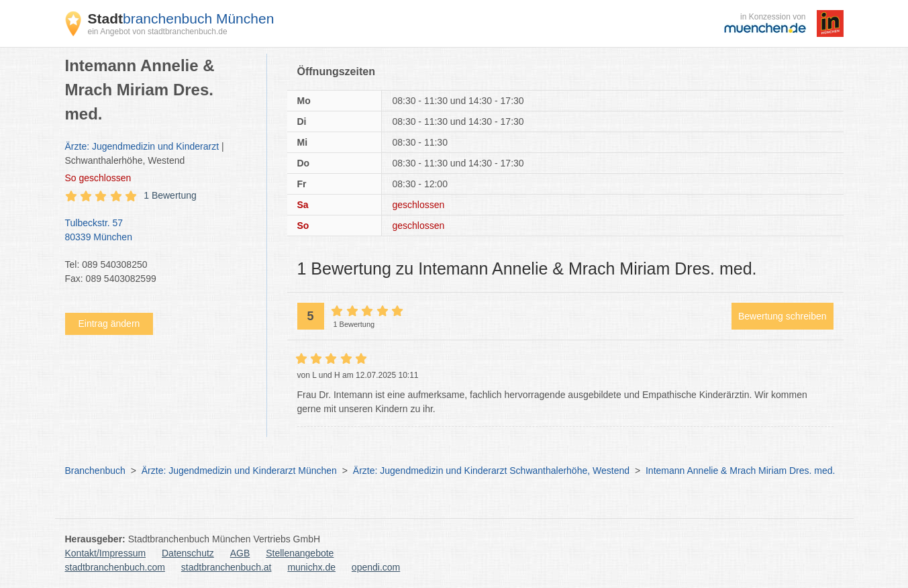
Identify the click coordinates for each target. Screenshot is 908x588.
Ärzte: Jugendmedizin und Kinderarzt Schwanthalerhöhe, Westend (491, 471)
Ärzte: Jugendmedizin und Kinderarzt (142, 146)
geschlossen (98, 178)
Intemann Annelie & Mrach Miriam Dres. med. (740, 471)
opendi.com (376, 567)
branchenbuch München (181, 18)
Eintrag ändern (109, 324)
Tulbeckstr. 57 (159, 231)
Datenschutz (188, 553)
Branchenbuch (95, 471)
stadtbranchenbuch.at (226, 567)
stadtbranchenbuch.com (115, 567)
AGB (240, 553)
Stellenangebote (300, 553)
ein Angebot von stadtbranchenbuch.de (158, 32)
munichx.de (311, 567)
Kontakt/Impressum (106, 553)
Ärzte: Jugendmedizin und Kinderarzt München (239, 471)
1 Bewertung (170, 195)
